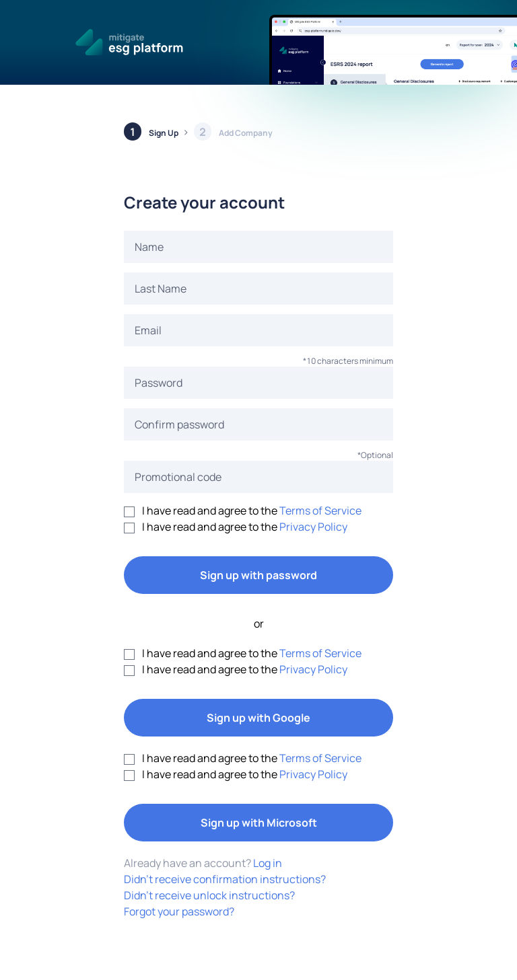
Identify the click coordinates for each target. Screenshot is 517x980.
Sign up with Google (258, 718)
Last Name (161, 289)
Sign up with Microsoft (259, 823)
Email (148, 330)
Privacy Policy (313, 527)
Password (159, 383)
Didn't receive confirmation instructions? (225, 879)
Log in (268, 863)
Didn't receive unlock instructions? (209, 895)
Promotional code (178, 477)
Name (149, 247)
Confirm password (179, 424)
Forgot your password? (179, 911)
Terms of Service (320, 511)
